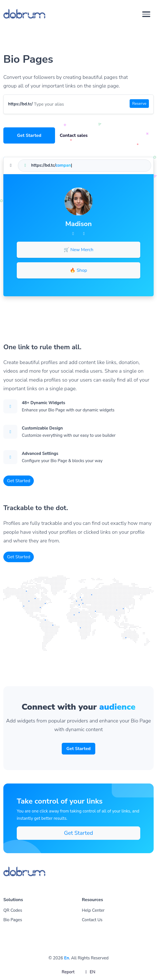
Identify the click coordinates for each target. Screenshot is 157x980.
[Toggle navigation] (146, 14)
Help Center (93, 910)
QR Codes (13, 910)
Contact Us (92, 920)
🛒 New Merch (78, 250)
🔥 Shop (78, 270)
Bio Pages (13, 920)
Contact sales (74, 135)
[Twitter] (84, 234)
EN (89, 972)
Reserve (139, 104)
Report (68, 972)
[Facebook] (73, 234)
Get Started (29, 135)
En (66, 958)
